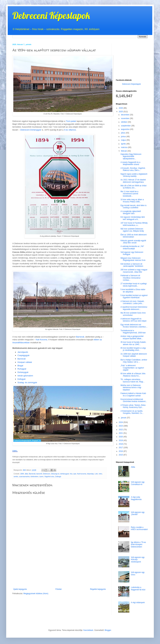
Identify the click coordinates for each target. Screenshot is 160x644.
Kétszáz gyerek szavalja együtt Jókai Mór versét (133, 242)
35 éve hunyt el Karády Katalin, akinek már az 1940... (133, 343)
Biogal (20, 366)
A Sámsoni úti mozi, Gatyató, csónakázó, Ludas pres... (132, 302)
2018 (121, 444)
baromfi (39, 474)
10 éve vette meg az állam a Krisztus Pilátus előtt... (132, 201)
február (124, 151)
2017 (121, 448)
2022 (121, 430)
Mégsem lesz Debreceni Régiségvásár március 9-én (133, 259)
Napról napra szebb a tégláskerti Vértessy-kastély (134, 175)
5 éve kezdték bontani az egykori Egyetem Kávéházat (134, 296)
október (124, 122)
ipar (75, 474)
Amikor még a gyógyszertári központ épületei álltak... (132, 337)
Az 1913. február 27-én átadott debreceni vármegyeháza (133, 181)
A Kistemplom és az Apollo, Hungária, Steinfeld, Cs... (132, 412)
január (124, 418)
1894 (22, 474)
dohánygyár (65, 474)
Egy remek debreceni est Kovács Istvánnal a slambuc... (134, 326)
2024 (121, 422)
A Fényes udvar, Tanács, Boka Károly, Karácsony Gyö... (133, 406)
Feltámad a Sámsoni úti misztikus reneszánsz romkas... (131, 278)
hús (71, 474)
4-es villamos (70, 130)
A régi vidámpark (138, 603)
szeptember (126, 126)
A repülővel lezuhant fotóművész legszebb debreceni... (134, 308)
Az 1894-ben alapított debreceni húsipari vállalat (134, 355)
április (124, 144)
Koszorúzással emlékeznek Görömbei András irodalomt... (134, 400)
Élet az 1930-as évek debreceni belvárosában (134, 236)
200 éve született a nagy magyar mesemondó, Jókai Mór (134, 271)
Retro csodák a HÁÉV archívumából (139, 528)
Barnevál (80, 337)
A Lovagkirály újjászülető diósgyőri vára (131, 212)
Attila (133, 467)
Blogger (108, 630)
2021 (121, 433)
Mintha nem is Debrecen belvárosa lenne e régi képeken (131, 388)
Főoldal (58, 589)
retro (100, 474)
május (124, 140)
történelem (34, 476)
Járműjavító (23, 352)
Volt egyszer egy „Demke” (138, 513)
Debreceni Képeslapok (51, 15)
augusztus (125, 129)
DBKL (15, 451)
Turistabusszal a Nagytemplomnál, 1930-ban (133, 332)
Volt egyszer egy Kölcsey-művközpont (138, 560)
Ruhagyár (22, 369)
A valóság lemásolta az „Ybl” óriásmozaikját (132, 247)
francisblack (88, 630)
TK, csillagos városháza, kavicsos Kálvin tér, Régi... (133, 381)
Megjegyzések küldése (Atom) (36, 594)
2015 (121, 455)
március (124, 147)
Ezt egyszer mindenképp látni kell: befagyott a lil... (133, 218)
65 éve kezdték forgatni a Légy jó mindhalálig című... (133, 349)
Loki (96, 474)
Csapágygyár (24, 355)
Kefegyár (22, 379)
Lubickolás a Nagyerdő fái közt (138, 588)
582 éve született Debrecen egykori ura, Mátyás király (132, 230)
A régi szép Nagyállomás (136, 498)
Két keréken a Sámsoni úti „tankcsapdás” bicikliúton (132, 265)
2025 (121, 112)
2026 (121, 108)
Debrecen (46, 474)
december (125, 115)
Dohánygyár (23, 372)
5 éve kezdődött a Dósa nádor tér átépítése (133, 291)
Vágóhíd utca (49, 476)
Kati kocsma (82, 474)
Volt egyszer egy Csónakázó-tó (138, 483)
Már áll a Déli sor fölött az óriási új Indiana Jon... (133, 187)
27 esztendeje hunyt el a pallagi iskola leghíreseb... (134, 285)
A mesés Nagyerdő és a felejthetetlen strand (130, 163)
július (123, 133)
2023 (121, 426)
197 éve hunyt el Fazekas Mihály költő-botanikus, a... (134, 224)
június (124, 137)
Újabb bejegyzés (20, 589)
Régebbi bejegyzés (98, 589)
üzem (41, 476)
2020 (121, 437)
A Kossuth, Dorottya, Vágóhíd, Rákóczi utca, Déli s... (133, 169)
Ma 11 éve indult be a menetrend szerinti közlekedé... (129, 194)
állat (26, 474)
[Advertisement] (60, 575)
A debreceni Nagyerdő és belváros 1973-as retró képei (133, 320)
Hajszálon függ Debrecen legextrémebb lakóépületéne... (131, 156)
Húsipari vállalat (25, 362)
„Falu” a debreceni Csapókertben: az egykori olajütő (132, 368)
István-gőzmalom (25, 376)
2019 (121, 440)
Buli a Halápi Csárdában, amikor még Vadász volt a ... (134, 361)
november (125, 118)
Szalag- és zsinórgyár (27, 382)
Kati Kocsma (41, 340)
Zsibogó (58, 476)
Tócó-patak (71, 121)
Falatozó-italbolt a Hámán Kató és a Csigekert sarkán (133, 394)
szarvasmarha (24, 476)
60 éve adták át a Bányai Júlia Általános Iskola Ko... (133, 375)
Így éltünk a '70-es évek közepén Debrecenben (138, 545)
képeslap (90, 474)
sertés (16, 476)
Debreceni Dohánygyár (31, 130)
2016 (121, 451)
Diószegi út (55, 474)
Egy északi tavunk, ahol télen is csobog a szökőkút (133, 207)
